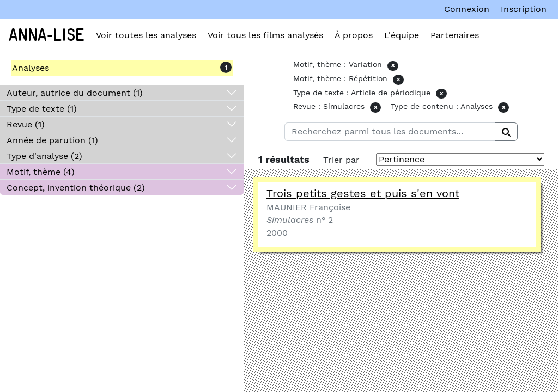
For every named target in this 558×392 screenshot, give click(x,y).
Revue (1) (26, 124)
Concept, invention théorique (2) (76, 188)
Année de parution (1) (52, 140)
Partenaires (455, 35)
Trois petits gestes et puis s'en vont (363, 193)
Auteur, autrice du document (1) (75, 93)
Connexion (467, 9)
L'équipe (402, 35)
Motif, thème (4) (41, 172)
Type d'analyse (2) (44, 156)
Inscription (524, 9)
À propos (354, 35)
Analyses (31, 68)
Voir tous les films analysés (265, 35)
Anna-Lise (47, 35)
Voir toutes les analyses (146, 35)
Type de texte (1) (42, 109)
